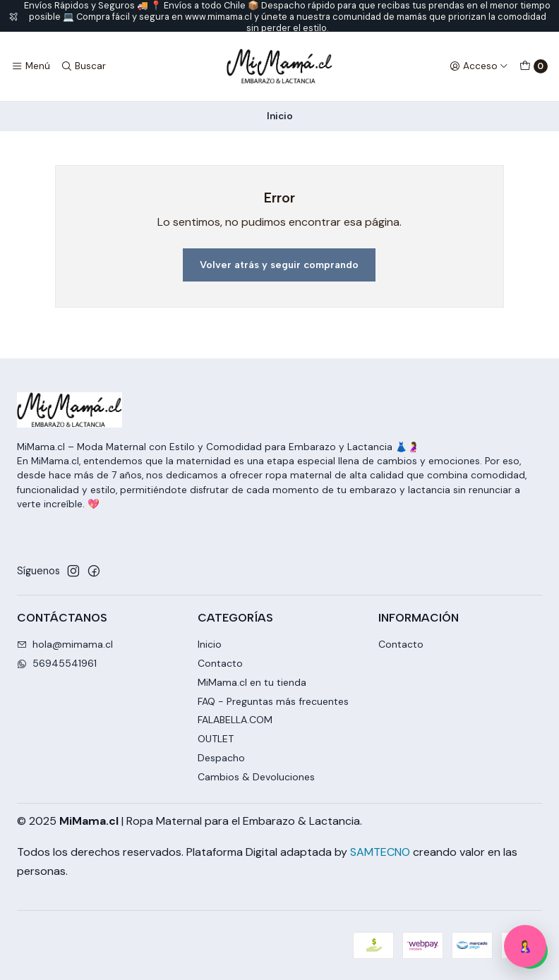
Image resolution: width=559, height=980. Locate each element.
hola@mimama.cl (65, 644)
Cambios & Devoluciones (256, 777)
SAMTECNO (380, 852)
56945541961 (57, 663)
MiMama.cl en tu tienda (252, 682)
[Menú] (31, 66)
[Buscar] (83, 66)
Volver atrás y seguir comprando (279, 265)
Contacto (220, 663)
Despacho (221, 758)
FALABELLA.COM (235, 720)
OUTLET (216, 739)
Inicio (210, 644)
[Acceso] (479, 66)
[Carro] (534, 66)
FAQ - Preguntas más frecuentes (273, 701)
